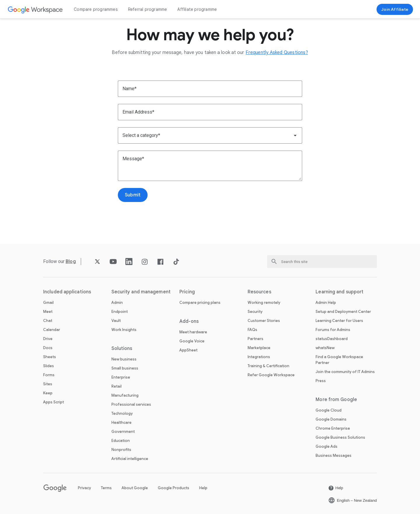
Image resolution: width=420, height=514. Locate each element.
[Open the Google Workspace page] (35, 9)
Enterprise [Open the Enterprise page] (121, 377)
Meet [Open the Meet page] (48, 312)
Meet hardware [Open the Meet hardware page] (193, 332)
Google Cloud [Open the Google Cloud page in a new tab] (329, 410)
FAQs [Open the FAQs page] (252, 330)
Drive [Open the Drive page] (48, 339)
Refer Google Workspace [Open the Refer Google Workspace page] (271, 375)
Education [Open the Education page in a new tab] (121, 441)
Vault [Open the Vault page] (116, 321)
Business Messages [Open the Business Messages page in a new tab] (334, 455)
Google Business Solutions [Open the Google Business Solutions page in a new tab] (340, 437)
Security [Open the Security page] (255, 312)
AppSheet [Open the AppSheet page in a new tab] (188, 350)
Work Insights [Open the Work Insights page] (124, 330)
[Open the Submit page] (133, 195)
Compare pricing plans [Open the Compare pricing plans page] (200, 303)
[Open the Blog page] (71, 261)
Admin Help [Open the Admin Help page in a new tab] (326, 303)
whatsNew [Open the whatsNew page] (325, 348)
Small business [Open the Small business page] (125, 368)
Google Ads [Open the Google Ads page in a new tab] (327, 446)
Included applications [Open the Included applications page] (67, 292)
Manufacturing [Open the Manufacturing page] (125, 395)
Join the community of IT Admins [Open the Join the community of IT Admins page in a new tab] (345, 372)
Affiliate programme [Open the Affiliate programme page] (197, 9)
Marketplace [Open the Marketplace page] (259, 348)
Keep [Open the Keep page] (48, 393)
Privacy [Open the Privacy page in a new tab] (84, 488)
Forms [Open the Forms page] (49, 375)
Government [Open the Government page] (123, 432)
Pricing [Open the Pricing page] (187, 292)
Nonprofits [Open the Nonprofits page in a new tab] (121, 450)
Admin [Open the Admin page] (117, 303)
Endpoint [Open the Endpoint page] (120, 312)
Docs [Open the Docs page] (48, 348)
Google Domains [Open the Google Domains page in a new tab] (331, 419)
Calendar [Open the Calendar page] (52, 330)
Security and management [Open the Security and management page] (141, 292)
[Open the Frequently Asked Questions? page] (277, 53)
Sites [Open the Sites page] (48, 384)
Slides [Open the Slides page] (49, 366)
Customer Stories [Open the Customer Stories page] (264, 321)
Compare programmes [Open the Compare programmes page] (96, 9)
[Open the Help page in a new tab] (336, 488)
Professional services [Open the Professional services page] (131, 404)
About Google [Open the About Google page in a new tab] (135, 488)
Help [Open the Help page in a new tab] (203, 488)
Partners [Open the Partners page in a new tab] (256, 339)
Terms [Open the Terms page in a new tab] (106, 488)
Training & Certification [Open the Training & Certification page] (268, 366)
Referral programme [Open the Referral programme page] (148, 9)
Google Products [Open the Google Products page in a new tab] (174, 488)
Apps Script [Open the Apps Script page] (54, 402)
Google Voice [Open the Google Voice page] (192, 341)
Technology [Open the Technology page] (122, 413)
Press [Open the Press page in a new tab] (321, 381)
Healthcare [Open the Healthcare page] (121, 422)
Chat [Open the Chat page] (48, 321)
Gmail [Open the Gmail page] (48, 303)
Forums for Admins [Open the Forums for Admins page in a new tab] (333, 330)
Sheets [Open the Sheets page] (50, 357)
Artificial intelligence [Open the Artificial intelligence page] (130, 459)
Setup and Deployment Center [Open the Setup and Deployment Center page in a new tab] (343, 312)
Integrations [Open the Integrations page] (259, 357)
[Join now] (395, 9)
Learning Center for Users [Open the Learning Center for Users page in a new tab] (339, 321)
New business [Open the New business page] (124, 359)
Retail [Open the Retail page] (117, 386)
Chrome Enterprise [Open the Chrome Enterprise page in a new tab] (333, 428)
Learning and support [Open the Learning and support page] (339, 292)
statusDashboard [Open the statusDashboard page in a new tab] (332, 339)
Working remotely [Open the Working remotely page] (264, 303)
